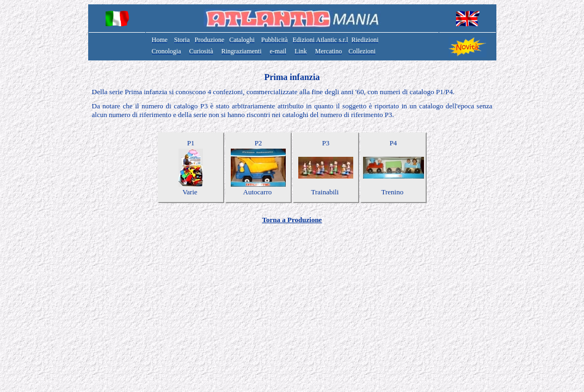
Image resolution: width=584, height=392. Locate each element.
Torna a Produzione (292, 220)
